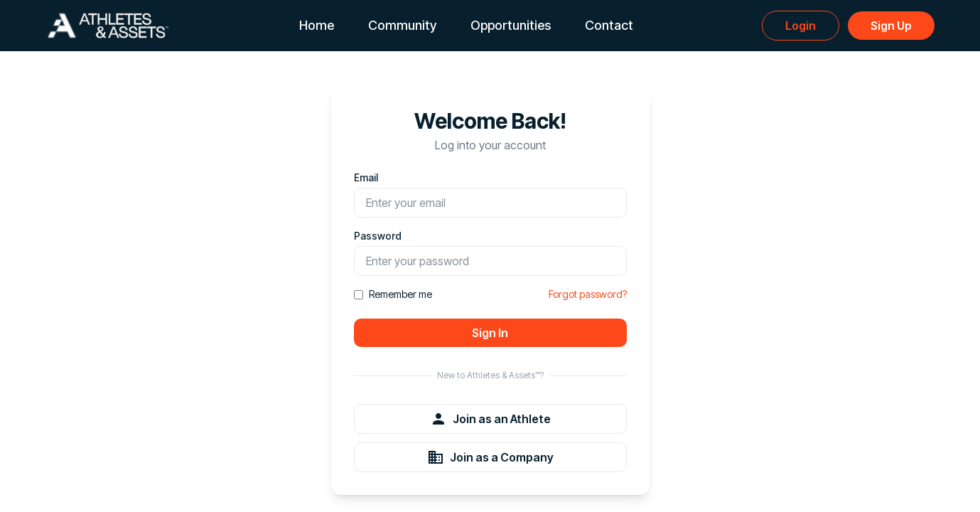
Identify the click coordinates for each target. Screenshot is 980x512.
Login (801, 26)
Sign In (490, 333)
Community (402, 25)
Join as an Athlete (490, 419)
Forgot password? (588, 294)
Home (317, 25)
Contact (609, 25)
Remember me (393, 294)
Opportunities (511, 25)
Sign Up (891, 26)
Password (378, 236)
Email (366, 177)
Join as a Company (490, 457)
